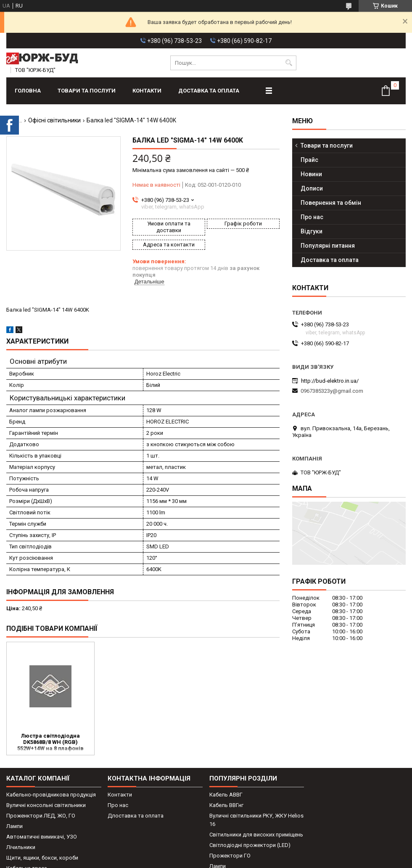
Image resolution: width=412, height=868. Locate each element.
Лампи (15, 826)
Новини (311, 174)
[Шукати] (289, 63)
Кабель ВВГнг (226, 805)
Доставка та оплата (209, 91)
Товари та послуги (87, 91)
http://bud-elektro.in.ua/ (330, 381)
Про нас (312, 217)
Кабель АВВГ (226, 795)
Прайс (309, 160)
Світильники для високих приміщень (256, 835)
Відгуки (312, 231)
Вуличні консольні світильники (46, 805)
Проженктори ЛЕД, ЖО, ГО (41, 816)
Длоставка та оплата (136, 816)
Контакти (147, 91)
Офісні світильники (54, 120)
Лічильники (21, 847)
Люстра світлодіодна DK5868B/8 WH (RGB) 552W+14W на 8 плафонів (50, 742)
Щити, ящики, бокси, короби (42, 858)
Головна (28, 91)
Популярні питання (328, 246)
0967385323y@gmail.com (332, 391)
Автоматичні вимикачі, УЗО (42, 837)
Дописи (312, 188)
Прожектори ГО (230, 856)
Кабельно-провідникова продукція (51, 795)
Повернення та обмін (331, 203)
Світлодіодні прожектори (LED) (250, 845)
